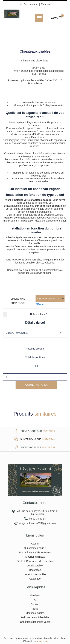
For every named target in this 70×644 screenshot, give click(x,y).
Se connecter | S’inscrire (35, 4)
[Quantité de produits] (35, 377)
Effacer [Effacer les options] (40, 304)
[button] (39, 18)
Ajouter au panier (36, 385)
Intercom (42, 642)
